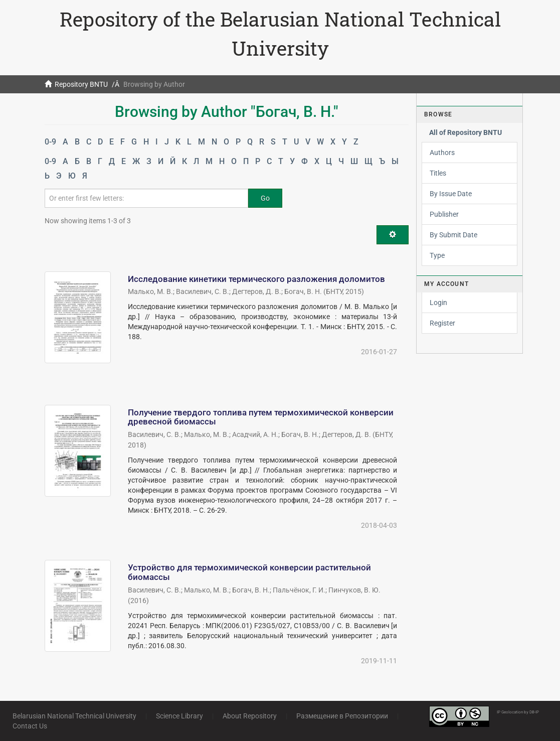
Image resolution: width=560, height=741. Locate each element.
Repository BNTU (81, 84)
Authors (442, 153)
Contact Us (30, 726)
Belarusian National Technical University (74, 716)
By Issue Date (451, 194)
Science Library (179, 716)
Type (437, 255)
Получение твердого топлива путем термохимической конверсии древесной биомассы (261, 417)
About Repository (250, 716)
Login (438, 303)
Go (265, 198)
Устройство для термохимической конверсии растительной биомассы (249, 572)
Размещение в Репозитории (342, 716)
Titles (438, 173)
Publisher (444, 214)
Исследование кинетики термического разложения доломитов (256, 279)
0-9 (50, 142)
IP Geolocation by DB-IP (518, 712)
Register (442, 323)
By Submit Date (453, 235)
